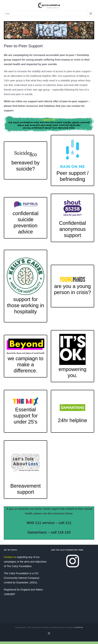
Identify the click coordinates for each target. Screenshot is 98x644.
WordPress (79, 627)
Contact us (10, 557)
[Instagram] (73, 561)
